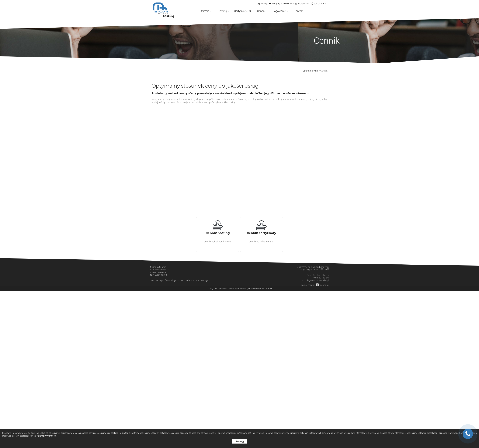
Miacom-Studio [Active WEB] (260, 288)
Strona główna (310, 71)
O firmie (206, 11)
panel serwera (287, 4)
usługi (274, 4)
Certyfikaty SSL (243, 11)
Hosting (224, 11)
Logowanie (281, 11)
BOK (324, 4)
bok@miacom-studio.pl (317, 280)
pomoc (317, 4)
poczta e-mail (303, 4)
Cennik (262, 11)
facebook (324, 285)
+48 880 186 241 (321, 278)
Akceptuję (239, 441)
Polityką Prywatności (46, 436)
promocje (263, 4)
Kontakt (299, 11)
